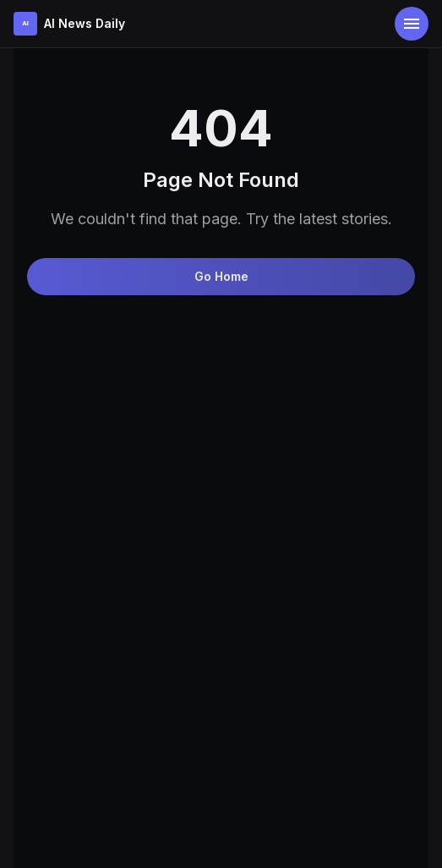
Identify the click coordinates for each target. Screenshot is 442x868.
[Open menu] (412, 24)
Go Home (221, 276)
